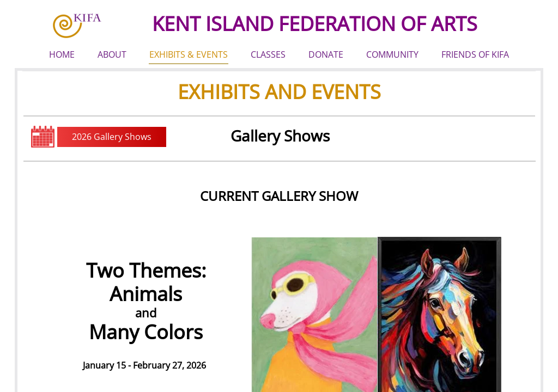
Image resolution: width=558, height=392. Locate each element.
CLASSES (268, 54)
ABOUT (112, 54)
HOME (62, 54)
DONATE (326, 54)
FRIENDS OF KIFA (475, 54)
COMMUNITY (392, 54)
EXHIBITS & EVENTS (189, 54)
